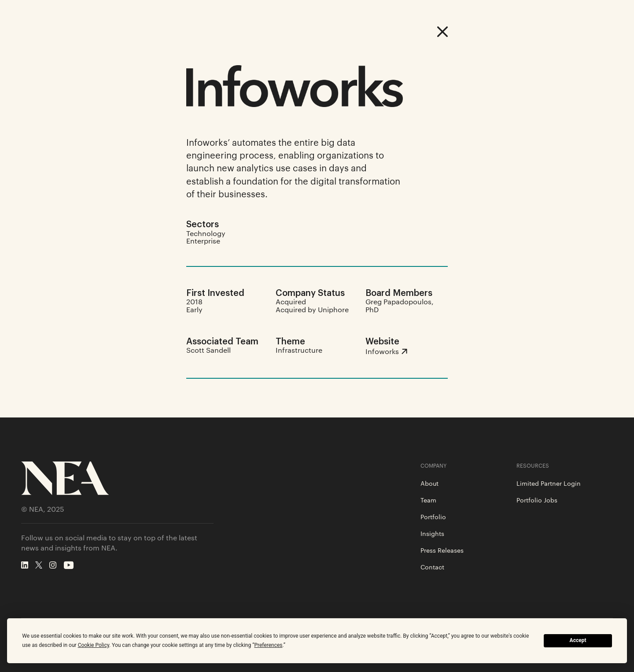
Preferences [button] (268, 645)
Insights (432, 533)
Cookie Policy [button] (94, 645)
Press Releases (442, 550)
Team (428, 500)
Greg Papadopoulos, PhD (400, 305)
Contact (432, 567)
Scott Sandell (208, 350)
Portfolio (433, 517)
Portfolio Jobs (537, 500)
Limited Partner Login (549, 483)
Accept (578, 640)
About (429, 483)
